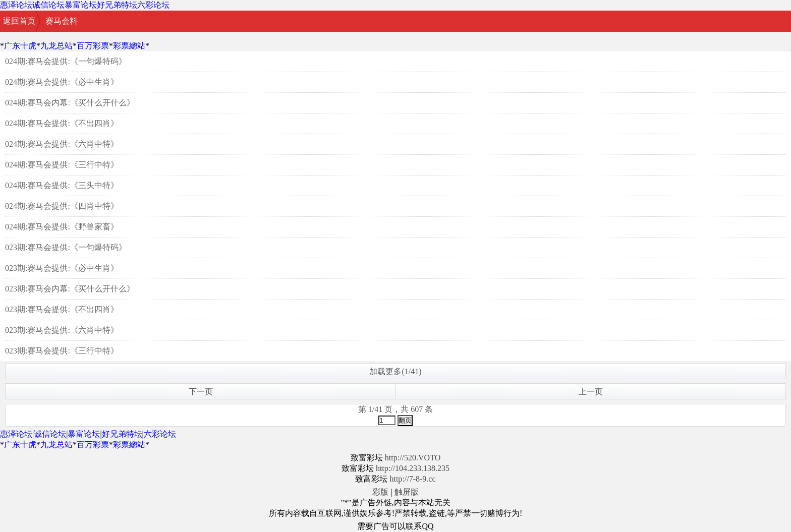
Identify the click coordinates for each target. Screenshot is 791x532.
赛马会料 (62, 21)
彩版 (380, 492)
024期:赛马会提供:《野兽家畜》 (62, 227)
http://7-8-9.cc (412, 479)
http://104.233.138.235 (413, 468)
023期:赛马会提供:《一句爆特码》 (66, 247)
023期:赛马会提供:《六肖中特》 (62, 330)
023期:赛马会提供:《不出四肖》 (62, 309)
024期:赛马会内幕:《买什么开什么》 (70, 103)
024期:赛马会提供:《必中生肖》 (62, 82)
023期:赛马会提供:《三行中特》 (62, 351)
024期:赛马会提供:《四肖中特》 (62, 206)
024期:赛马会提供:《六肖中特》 (62, 144)
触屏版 (407, 492)
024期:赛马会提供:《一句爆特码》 (66, 61)
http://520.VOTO (413, 458)
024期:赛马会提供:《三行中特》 (62, 165)
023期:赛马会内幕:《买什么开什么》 (70, 289)
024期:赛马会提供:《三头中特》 (62, 185)
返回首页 (19, 21)
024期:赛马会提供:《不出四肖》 (62, 123)
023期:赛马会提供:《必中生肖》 (62, 268)
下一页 (201, 392)
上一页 (591, 392)
